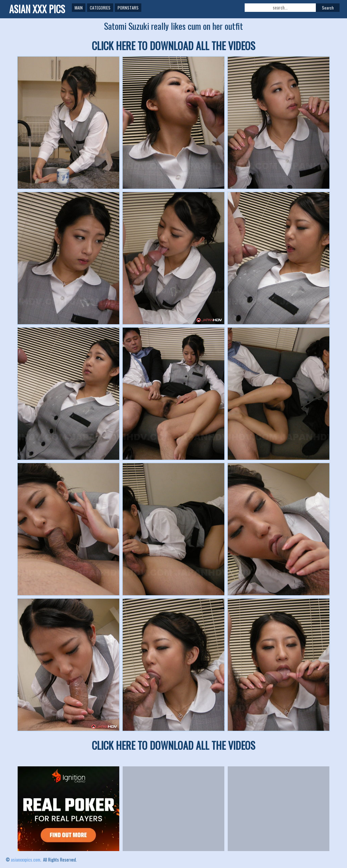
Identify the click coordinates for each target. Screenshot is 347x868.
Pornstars (128, 8)
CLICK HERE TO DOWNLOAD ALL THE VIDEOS (173, 46)
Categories (100, 8)
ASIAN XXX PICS (37, 9)
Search (328, 8)
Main (79, 8)
